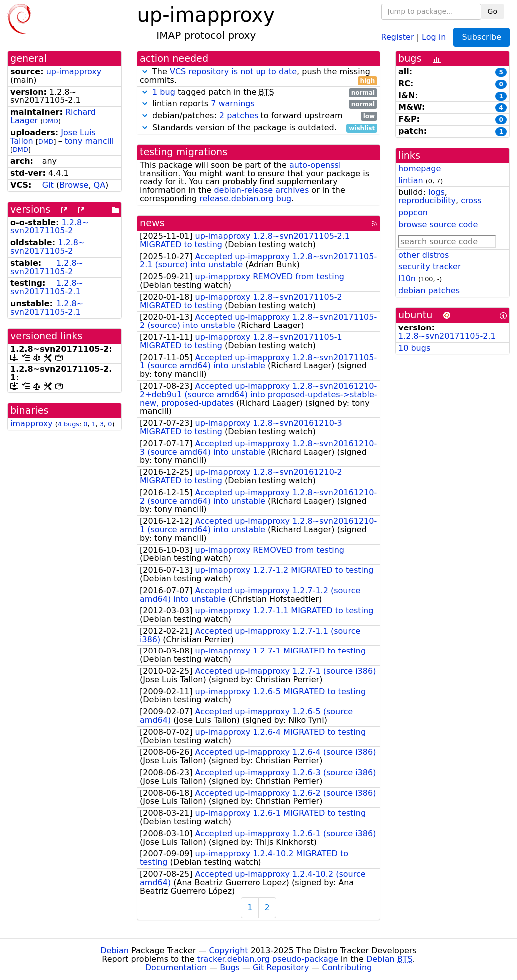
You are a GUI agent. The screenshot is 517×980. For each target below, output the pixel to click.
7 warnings (233, 104)
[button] (145, 72)
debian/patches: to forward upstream (258, 116)
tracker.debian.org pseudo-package (268, 959)
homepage (419, 168)
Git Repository (281, 967)
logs (436, 192)
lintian (411, 180)
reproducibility (427, 200)
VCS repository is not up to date (233, 72)
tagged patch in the (258, 93)
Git (48, 185)
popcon (413, 212)
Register (398, 37)
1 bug (164, 92)
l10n (407, 278)
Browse (74, 185)
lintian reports (258, 104)
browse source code (438, 224)
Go (492, 11)
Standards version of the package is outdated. (258, 128)
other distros (423, 255)
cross (471, 200)
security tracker (430, 266)
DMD (51, 121)
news (152, 223)
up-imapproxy (74, 72)
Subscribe (481, 37)
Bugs (230, 967)
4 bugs (69, 424)
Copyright (228, 950)
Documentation (176, 967)
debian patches (429, 290)
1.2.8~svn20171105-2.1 (47, 287)
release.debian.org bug (245, 198)
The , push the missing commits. (258, 76)
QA (100, 185)
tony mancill (89, 141)
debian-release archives (261, 190)
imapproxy (32, 424)
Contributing (347, 967)
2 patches (239, 116)
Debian (115, 950)
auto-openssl (315, 165)
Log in (434, 37)
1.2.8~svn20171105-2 (50, 227)
